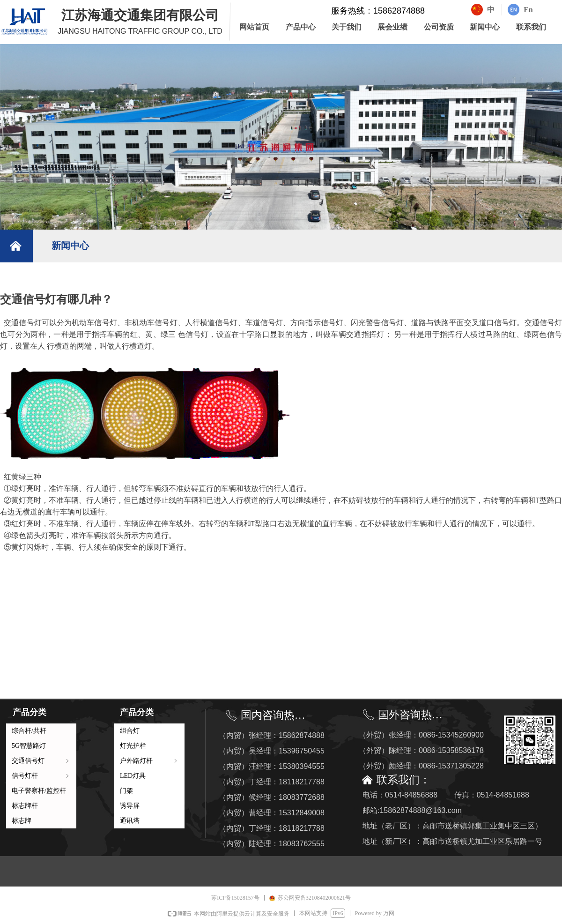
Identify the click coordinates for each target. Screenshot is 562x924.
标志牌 (22, 821)
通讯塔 (130, 821)
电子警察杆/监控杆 (39, 791)
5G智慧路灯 (29, 746)
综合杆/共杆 (29, 731)
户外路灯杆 (149, 761)
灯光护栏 (133, 746)
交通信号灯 (41, 761)
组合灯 (130, 731)
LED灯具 (133, 776)
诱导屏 (130, 806)
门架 (126, 791)
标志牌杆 (25, 806)
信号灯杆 (41, 776)
